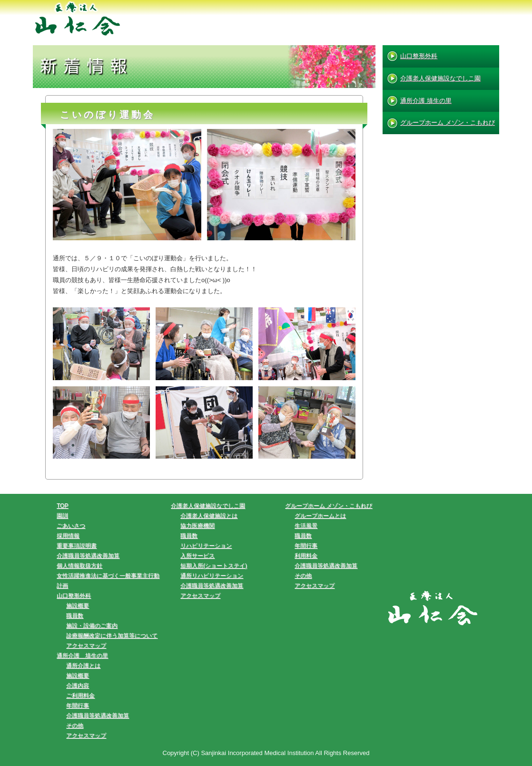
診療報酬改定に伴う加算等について (112, 636)
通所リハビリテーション (212, 576)
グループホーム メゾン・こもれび (448, 123)
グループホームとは (320, 516)
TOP (62, 506)
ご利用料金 (80, 696)
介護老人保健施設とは (209, 516)
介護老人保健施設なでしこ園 (440, 78)
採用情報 (68, 536)
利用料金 (306, 556)
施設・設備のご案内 (92, 626)
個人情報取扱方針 (79, 566)
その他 (75, 726)
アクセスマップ (86, 646)
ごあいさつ (71, 526)
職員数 (75, 616)
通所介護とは (83, 666)
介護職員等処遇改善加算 (88, 556)
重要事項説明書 (77, 546)
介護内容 (78, 686)
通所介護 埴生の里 (426, 101)
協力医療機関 (197, 526)
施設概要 (78, 606)
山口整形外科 (419, 56)
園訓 (62, 516)
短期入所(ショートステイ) (214, 566)
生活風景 (306, 526)
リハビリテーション (206, 546)
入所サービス (197, 556)
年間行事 (78, 706)
